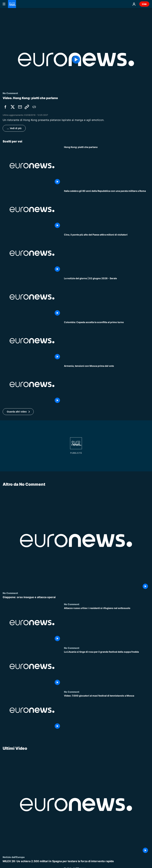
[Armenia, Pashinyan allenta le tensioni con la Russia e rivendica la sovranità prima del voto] (107, 384)
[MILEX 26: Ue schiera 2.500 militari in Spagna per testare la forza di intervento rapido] (76, 861)
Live (144, 4)
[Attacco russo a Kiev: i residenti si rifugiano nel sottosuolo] (107, 625)
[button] (18, 412)
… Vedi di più (14, 128)
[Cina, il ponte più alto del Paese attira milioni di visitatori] (107, 253)
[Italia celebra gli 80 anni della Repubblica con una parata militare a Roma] (107, 209)
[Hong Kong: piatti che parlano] (107, 166)
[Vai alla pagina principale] (12, 4)
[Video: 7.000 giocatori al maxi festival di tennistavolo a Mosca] (107, 712)
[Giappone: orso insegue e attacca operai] (76, 597)
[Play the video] (76, 60)
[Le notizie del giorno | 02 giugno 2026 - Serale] (107, 297)
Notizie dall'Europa (14, 857)
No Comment (10, 593)
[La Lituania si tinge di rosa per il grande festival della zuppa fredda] (107, 668)
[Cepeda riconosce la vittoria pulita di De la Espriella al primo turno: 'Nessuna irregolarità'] (107, 341)
